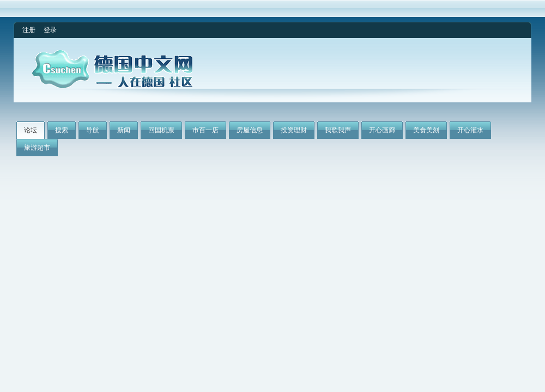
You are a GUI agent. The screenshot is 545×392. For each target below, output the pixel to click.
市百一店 (205, 130)
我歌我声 (338, 130)
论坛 (31, 130)
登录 (50, 30)
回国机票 (161, 130)
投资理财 (294, 130)
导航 (93, 130)
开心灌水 (470, 130)
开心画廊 (382, 130)
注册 (29, 30)
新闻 (124, 130)
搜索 (62, 130)
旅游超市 (37, 148)
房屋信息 (250, 130)
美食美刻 (426, 130)
